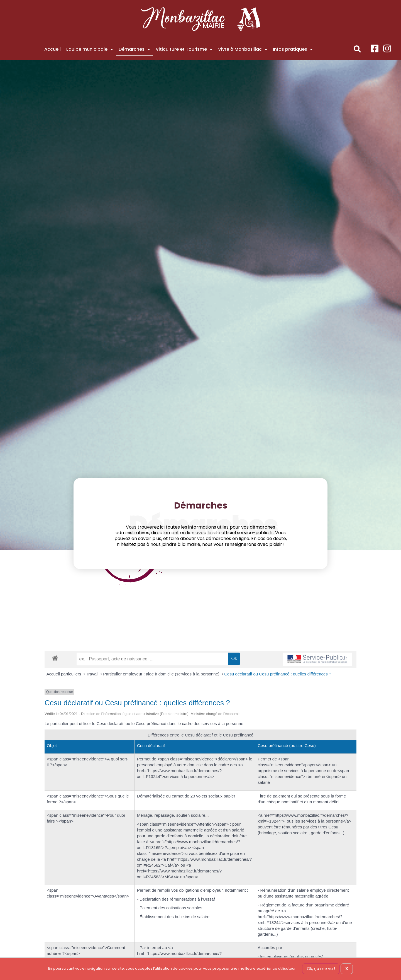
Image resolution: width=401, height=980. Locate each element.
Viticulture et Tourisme (184, 49)
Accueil (52, 49)
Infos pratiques (293, 49)
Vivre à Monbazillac (243, 49)
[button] (357, 49)
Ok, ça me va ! (321, 969)
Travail (93, 674)
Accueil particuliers (64, 674)
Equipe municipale (90, 49)
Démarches (134, 49)
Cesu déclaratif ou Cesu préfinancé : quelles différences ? (278, 674)
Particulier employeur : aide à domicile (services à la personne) (162, 674)
